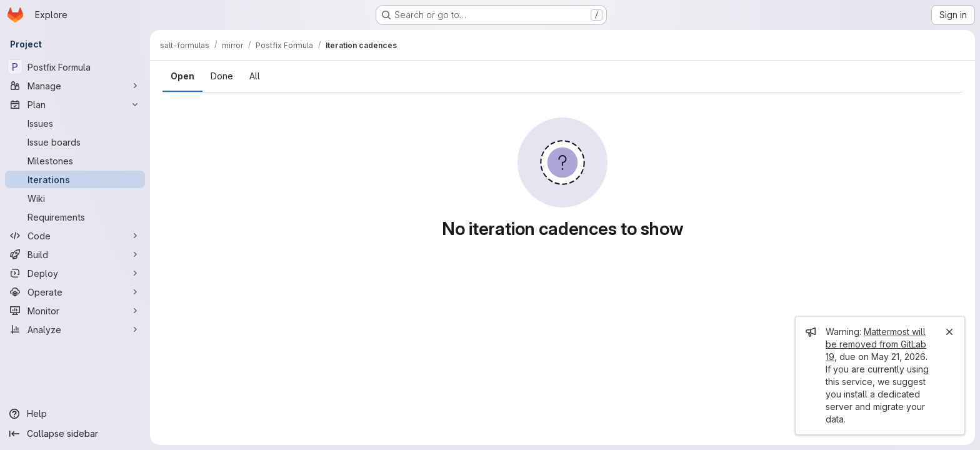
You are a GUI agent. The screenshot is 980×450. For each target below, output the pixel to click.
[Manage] (75, 86)
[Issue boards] (75, 142)
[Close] (949, 332)
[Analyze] (75, 329)
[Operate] (75, 292)
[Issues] (75, 123)
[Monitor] (75, 311)
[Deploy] (75, 273)
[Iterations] (75, 179)
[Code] (75, 236)
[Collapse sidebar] (75, 434)
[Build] (75, 254)
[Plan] (75, 104)
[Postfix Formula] (75, 67)
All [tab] (255, 76)
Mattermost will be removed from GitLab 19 (876, 344)
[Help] (75, 414)
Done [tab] (222, 76)
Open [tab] (182, 76)
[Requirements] (75, 217)
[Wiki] (75, 198)
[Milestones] (75, 161)
